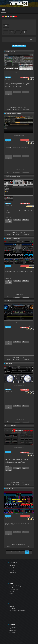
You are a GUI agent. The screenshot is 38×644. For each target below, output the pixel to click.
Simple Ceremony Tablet (13, 176)
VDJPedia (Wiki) (14, 590)
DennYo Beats (30, 141)
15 (19, 552)
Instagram (13, 631)
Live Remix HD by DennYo (13, 114)
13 (11, 552)
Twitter (12, 633)
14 (15, 552)
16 (23, 552)
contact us (12, 608)
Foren (11, 593)
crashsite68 (31, 205)
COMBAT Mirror (10, 51)
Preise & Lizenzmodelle (16, 571)
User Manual (13, 588)
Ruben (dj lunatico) (29, 454)
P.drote (32, 266)
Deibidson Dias (30, 391)
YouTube (13, 629)
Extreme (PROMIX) (11, 426)
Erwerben (12, 567)
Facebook (13, 627)
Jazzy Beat (31, 517)
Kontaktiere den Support (16, 586)
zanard (32, 327)
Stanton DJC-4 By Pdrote (13, 239)
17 (27, 552)
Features (12, 569)
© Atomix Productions (19, 642)
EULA (11, 612)
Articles (12, 591)
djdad (32, 77)
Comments (17, 110)
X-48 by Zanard (10, 301)
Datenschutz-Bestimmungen (17, 610)
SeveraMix (9, 363)
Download (12, 565)
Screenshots (13, 573)
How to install (26, 110)
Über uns (12, 607)
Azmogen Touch (10, 488)
